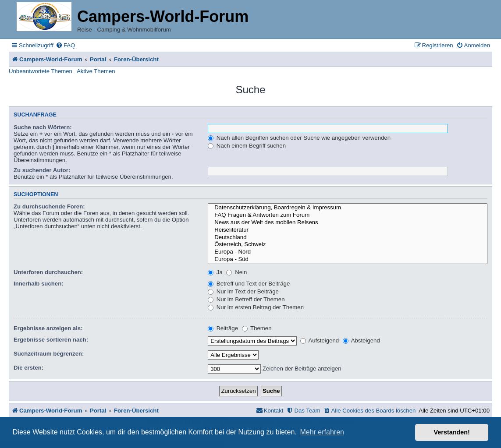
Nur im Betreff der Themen (246, 299)
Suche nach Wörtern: (43, 127)
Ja (215, 272)
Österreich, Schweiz (348, 245)
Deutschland (348, 238)
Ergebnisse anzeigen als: (48, 328)
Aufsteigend (320, 340)
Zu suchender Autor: (42, 170)
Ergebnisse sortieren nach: (51, 340)
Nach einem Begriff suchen (247, 146)
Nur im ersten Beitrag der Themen (256, 307)
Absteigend (361, 340)
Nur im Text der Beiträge (243, 291)
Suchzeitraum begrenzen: (49, 354)
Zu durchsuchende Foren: (49, 206)
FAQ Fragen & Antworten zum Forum (348, 215)
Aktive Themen (96, 71)
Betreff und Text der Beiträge (249, 284)
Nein (236, 272)
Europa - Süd (348, 259)
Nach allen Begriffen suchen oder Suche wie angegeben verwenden (299, 138)
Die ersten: (28, 368)
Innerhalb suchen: (39, 284)
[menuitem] (65, 45)
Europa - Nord (348, 252)
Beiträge (223, 328)
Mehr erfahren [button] (322, 432)
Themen (257, 328)
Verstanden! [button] (452, 432)
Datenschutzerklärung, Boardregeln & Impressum (348, 208)
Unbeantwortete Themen (41, 71)
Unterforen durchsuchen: (48, 272)
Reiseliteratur (348, 230)
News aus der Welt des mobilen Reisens (348, 223)
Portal (98, 59)
